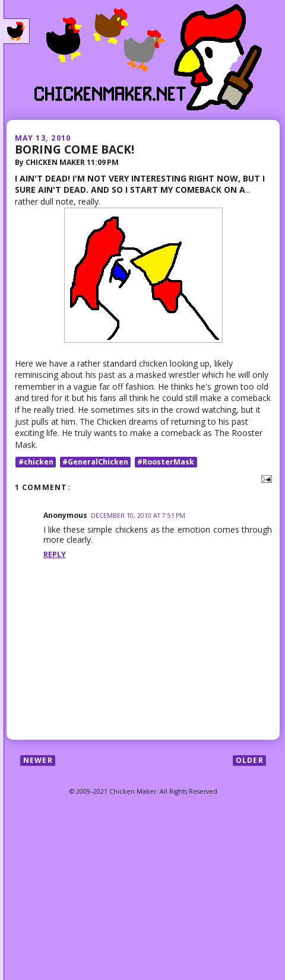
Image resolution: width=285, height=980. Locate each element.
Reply (55, 554)
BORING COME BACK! (75, 149)
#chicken (36, 462)
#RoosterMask (166, 462)
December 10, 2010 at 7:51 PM (138, 516)
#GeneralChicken (95, 462)
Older (250, 760)
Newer (38, 760)
